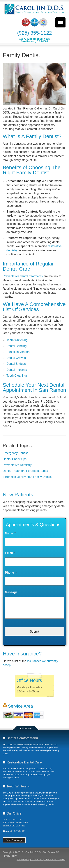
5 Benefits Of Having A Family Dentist (27, 477)
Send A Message (14, 840)
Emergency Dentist (15, 453)
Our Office (14, 813)
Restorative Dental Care (24, 762)
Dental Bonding (16, 346)
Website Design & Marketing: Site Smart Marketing (41, 860)
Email (10, 553)
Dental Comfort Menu (22, 738)
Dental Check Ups (15, 459)
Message (11, 592)
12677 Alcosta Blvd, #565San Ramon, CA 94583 (34, 40)
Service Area (20, 706)
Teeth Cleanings (17, 376)
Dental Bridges (16, 364)
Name (10, 533)
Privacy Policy (10, 856)
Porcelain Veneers (18, 352)
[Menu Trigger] (60, 22)
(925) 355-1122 (34, 33)
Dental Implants (17, 370)
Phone (11, 573)
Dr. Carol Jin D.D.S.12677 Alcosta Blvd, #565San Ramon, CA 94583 (15, 823)
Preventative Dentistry (17, 465)
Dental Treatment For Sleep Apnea (25, 471)
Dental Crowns (16, 358)
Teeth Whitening (17, 340)
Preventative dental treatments (23, 276)
